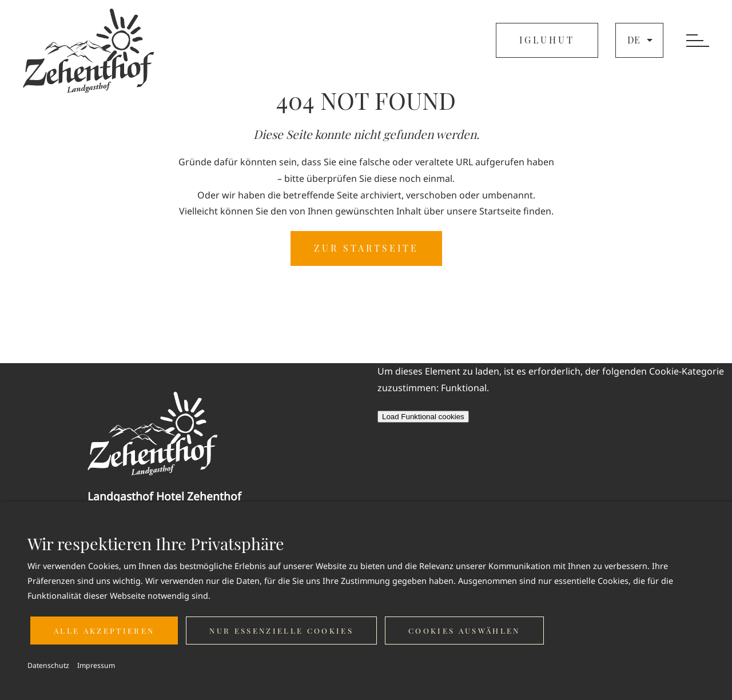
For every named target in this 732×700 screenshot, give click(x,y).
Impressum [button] (96, 665)
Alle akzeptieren (104, 631)
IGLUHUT (547, 40)
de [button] (641, 40)
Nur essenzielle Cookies (281, 631)
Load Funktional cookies (423, 417)
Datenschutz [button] (48, 665)
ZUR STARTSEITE (366, 248)
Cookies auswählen (464, 631)
